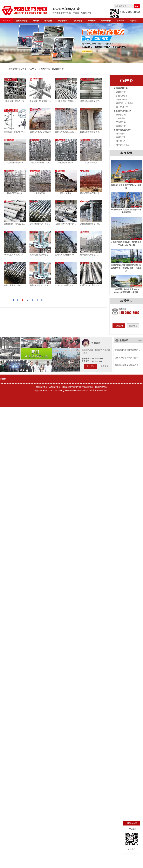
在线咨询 (119, 326)
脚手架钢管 (63, 21)
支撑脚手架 (121, 115)
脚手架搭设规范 (123, 145)
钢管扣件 (48, 21)
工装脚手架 (121, 122)
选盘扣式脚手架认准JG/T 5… (127, 365)
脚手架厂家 (121, 137)
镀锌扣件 (92, 21)
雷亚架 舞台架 (122, 107)
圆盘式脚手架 (44, 69)
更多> (140, 340)
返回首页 (7, 21)
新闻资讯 (120, 21)
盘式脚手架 (121, 92)
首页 (24, 69)
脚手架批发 (121, 141)
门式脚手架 (78, 21)
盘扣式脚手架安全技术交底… (127, 358)
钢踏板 (36, 21)
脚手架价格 (121, 134)
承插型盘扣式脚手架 (125, 103)
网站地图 (103, 387)
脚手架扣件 (74, 387)
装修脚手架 (121, 126)
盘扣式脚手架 (22, 21)
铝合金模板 (106, 21)
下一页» (40, 300)
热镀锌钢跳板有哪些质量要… (127, 350)
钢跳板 (65, 387)
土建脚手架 (121, 118)
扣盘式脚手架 (122, 96)
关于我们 (134, 21)
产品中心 (32, 69)
